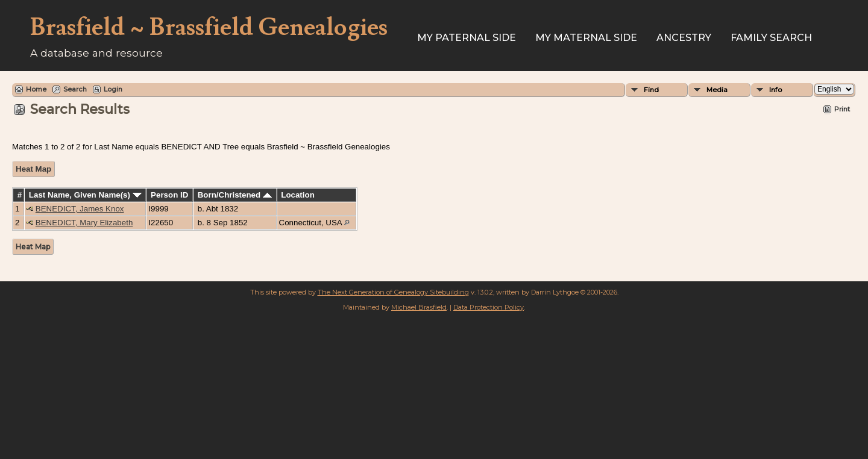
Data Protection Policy (489, 307)
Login (113, 89)
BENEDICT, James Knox (80, 209)
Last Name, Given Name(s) (85, 195)
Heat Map (33, 169)
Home (36, 89)
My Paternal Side (467, 38)
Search (75, 89)
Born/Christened (235, 195)
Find (651, 90)
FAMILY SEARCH (771, 38)
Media (717, 90)
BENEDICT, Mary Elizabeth (84, 223)
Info (775, 90)
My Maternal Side (586, 38)
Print (842, 109)
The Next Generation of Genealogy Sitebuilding (393, 292)
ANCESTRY (684, 38)
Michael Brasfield (419, 307)
